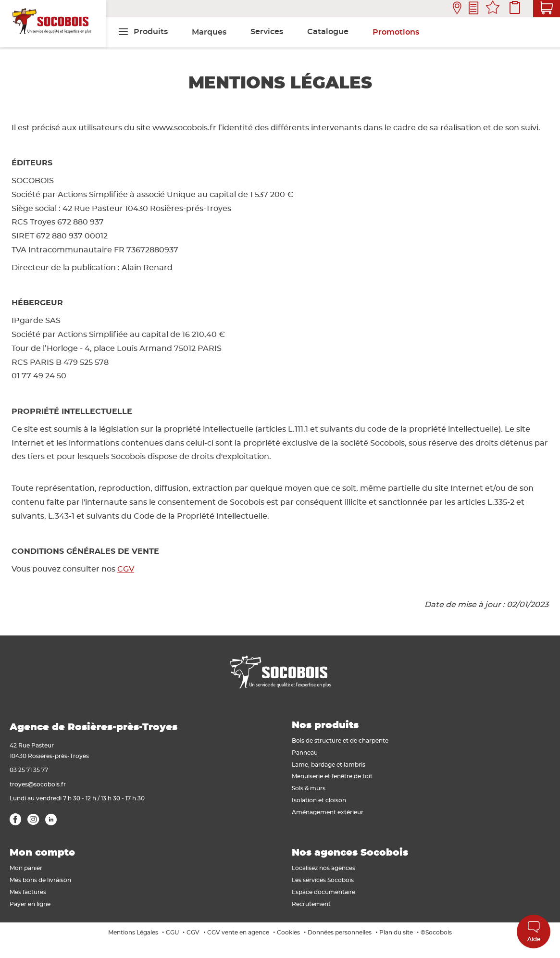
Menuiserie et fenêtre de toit (332, 776)
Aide (534, 931)
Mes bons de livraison (40, 880)
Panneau (305, 753)
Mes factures (28, 892)
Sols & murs (309, 788)
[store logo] (53, 24)
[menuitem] (143, 32)
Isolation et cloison (319, 800)
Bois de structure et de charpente (340, 741)
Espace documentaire (324, 892)
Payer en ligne (30, 904)
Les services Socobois (323, 880)
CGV (126, 569)
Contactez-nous (473, 9)
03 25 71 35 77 (29, 770)
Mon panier (26, 868)
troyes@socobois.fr (38, 784)
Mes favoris (493, 9)
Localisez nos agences (324, 868)
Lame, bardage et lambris (329, 765)
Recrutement (311, 904)
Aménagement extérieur (328, 812)
